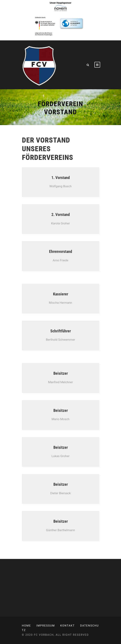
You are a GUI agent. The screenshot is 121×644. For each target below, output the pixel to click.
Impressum (46, 626)
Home (27, 626)
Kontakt (68, 626)
